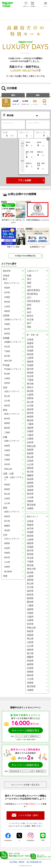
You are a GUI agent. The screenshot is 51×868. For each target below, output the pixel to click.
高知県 (7, 530)
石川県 (7, 401)
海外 (38, 95)
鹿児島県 (8, 572)
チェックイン (8, 123)
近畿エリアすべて (12, 441)
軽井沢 (30, 316)
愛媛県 (7, 526)
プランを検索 (24, 180)
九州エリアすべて (12, 539)
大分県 (7, 562)
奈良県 (7, 464)
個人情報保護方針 (34, 862)
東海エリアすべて (12, 414)
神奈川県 (8, 361)
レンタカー (34, 102)
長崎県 (7, 553)
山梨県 (7, 378)
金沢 (29, 312)
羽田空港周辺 (33, 301)
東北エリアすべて (12, 283)
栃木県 (7, 329)
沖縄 (5, 576)
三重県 (7, 432)
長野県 (7, 383)
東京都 (7, 356)
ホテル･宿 (6, 102)
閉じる (48, 139)
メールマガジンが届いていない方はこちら (26, 823)
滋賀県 (7, 446)
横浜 (29, 309)
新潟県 (7, 374)
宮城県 (7, 297)
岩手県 (7, 292)
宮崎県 (7, 567)
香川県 (7, 521)
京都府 (7, 450)
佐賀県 (7, 548)
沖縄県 (30, 508)
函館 (29, 283)
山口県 (7, 503)
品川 (29, 297)
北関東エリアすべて (13, 319)
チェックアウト (34, 123)
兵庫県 (7, 460)
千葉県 (7, 351)
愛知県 (7, 428)
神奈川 (30, 387)
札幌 (29, 276)
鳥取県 (7, 485)
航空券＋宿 (16, 102)
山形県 (7, 306)
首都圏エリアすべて (13, 342)
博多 (29, 327)
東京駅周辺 (32, 294)
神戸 (29, 323)
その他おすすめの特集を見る (25, 256)
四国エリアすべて (12, 512)
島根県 (7, 489)
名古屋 (30, 320)
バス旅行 (44, 102)
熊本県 (7, 557)
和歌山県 (8, 469)
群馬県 (7, 334)
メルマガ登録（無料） (29, 815)
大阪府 (7, 455)
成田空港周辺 (33, 290)
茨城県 (7, 324)
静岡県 (7, 423)
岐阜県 (7, 419)
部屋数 (5, 132)
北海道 (6, 276)
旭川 (29, 279)
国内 (13, 95)
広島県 (7, 499)
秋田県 (7, 302)
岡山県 (7, 494)
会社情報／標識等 (17, 862)
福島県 (7, 311)
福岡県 (7, 543)
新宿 (29, 305)
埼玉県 (7, 347)
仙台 (29, 287)
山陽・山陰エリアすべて (14, 479)
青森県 (7, 288)
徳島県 (7, 516)
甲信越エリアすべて (13, 369)
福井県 (7, 406)
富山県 (7, 396)
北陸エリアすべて (12, 391)
